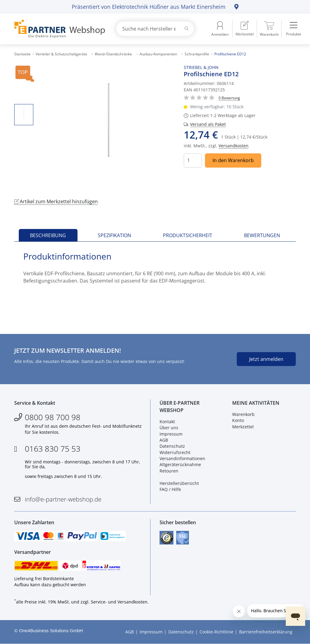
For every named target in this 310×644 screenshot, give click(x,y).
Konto (238, 420)
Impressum (171, 434)
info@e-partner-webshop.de (63, 500)
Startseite (22, 54)
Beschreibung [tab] (48, 235)
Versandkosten (234, 146)
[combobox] (155, 29)
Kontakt (167, 422)
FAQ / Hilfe (170, 489)
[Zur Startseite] (58, 29)
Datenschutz (172, 446)
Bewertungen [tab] (262, 235)
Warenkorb (243, 414)
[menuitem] (245, 29)
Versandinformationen (182, 458)
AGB (164, 440)
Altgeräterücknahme (180, 465)
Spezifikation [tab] (114, 235)
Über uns (169, 428)
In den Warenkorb (233, 160)
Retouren (169, 471)
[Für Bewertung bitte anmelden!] (229, 98)
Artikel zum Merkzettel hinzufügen (56, 201)
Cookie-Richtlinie (216, 632)
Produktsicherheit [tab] (188, 235)
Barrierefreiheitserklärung (266, 632)
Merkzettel (243, 427)
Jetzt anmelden (266, 359)
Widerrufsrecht (175, 452)
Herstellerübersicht (179, 483)
